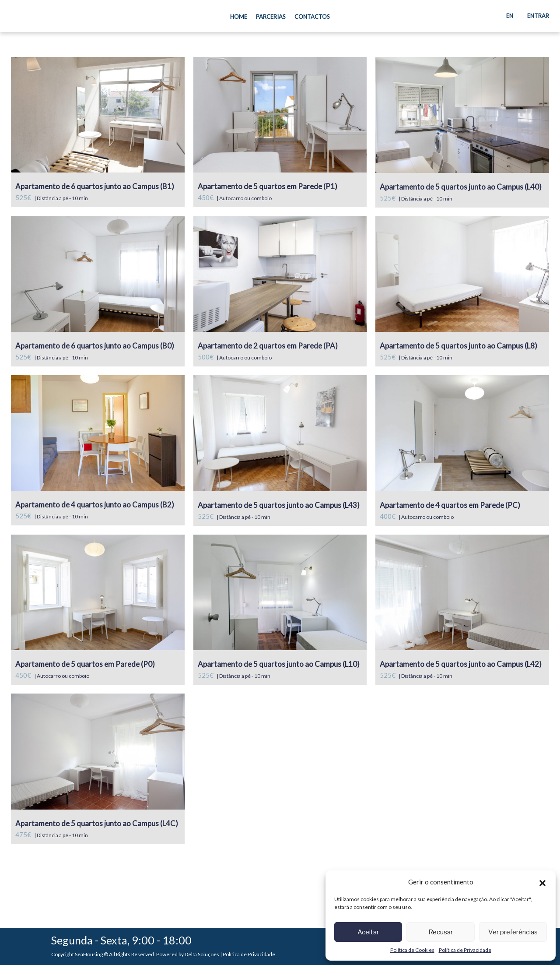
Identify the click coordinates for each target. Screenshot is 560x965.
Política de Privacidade (465, 950)
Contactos (312, 17)
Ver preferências (513, 932)
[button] (542, 882)
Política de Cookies (412, 950)
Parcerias (271, 17)
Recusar (441, 932)
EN (510, 16)
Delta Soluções (202, 954)
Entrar (538, 16)
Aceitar (368, 932)
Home (241, 16)
